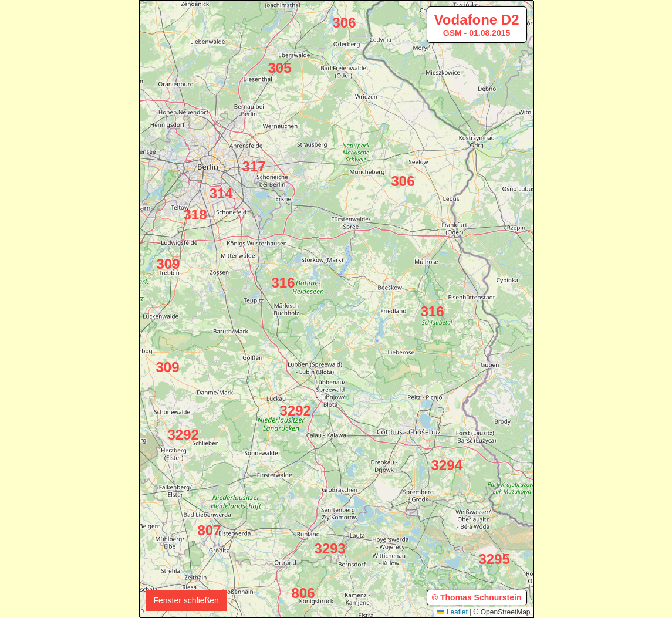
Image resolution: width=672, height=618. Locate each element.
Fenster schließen (186, 600)
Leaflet (452, 612)
